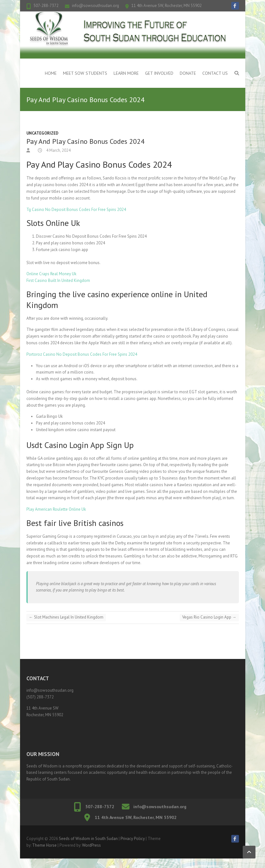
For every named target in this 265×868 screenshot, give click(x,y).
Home (51, 73)
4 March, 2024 (58, 150)
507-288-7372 (46, 6)
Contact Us (215, 73)
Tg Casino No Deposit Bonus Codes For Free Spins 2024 (76, 210)
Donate (188, 73)
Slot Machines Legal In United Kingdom (66, 617)
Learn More (126, 73)
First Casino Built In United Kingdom (58, 280)
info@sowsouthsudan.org (95, 6)
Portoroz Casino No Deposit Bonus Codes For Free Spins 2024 (82, 354)
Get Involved (159, 73)
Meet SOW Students (85, 73)
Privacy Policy (133, 839)
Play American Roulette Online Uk (56, 509)
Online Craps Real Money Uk (51, 274)
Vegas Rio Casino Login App (209, 617)
